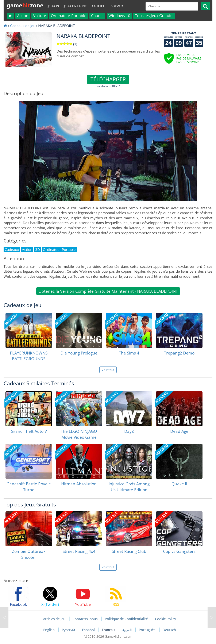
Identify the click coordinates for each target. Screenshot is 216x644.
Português (148, 630)
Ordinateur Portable (69, 16)
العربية (127, 630)
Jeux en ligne (75, 6)
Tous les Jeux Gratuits (154, 16)
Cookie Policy (165, 619)
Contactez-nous (85, 619)
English (49, 630)
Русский (69, 630)
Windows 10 (119, 16)
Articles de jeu (54, 619)
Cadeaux (116, 6)
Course (97, 16)
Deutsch (169, 630)
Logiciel (98, 6)
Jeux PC (54, 6)
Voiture (40, 16)
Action (23, 16)
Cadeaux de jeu (23, 26)
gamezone (25, 5)
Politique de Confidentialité (126, 619)
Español (89, 630)
